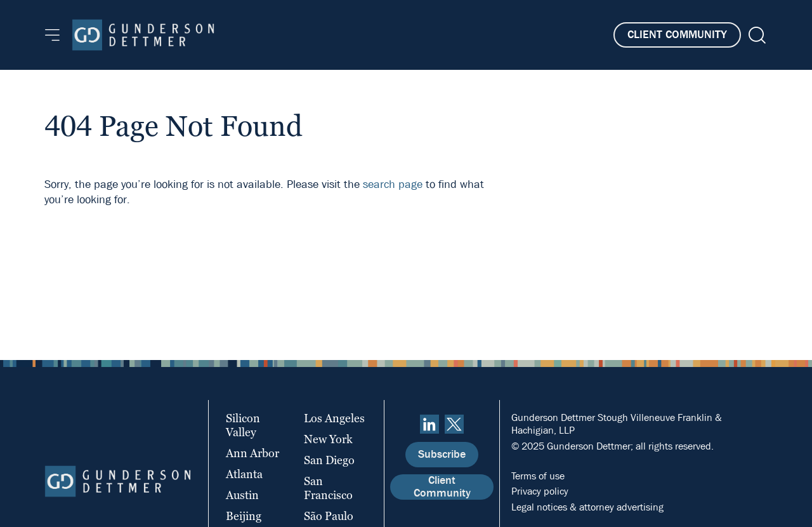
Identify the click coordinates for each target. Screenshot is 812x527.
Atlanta (244, 474)
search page (393, 184)
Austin (242, 495)
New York (328, 439)
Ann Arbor (252, 453)
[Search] (756, 35)
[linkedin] (429, 424)
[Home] (143, 35)
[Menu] (52, 35)
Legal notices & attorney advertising (587, 507)
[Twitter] (454, 424)
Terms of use (538, 476)
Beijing (244, 516)
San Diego (329, 460)
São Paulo (329, 516)
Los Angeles (334, 418)
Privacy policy (540, 491)
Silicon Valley (243, 425)
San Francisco (328, 488)
